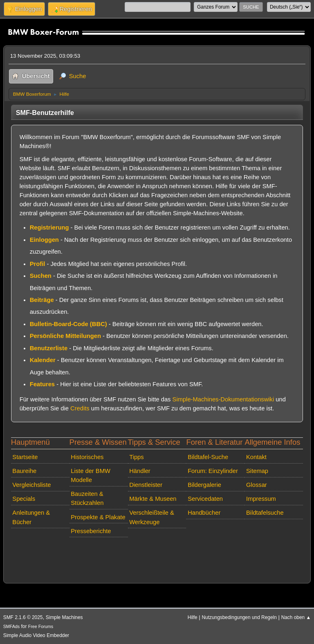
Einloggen (44, 240)
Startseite (25, 457)
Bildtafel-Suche (208, 457)
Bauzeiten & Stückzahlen (87, 498)
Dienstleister (146, 485)
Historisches (87, 457)
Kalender (43, 360)
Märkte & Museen (153, 499)
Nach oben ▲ (296, 617)
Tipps (136, 457)
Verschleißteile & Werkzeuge (152, 517)
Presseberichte (91, 531)
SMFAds (12, 626)
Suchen (41, 276)
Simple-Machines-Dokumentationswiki (223, 399)
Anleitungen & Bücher (31, 517)
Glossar (257, 485)
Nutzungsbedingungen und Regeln (239, 617)
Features (42, 384)
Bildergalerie (204, 485)
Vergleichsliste (31, 485)
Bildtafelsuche (265, 513)
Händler (140, 471)
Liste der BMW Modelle (91, 475)
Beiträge (42, 300)
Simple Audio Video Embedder (36, 635)
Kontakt (256, 457)
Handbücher (204, 513)
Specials (24, 499)
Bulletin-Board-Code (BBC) (68, 324)
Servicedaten (205, 499)
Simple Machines (64, 617)
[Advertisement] (157, 553)
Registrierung (49, 227)
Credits (80, 408)
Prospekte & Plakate (98, 517)
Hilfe (193, 617)
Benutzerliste (49, 348)
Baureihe (24, 471)
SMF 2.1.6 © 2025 (23, 617)
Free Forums (41, 626)
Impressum (261, 499)
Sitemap (257, 471)
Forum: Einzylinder (213, 471)
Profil (38, 264)
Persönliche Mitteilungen (65, 336)
